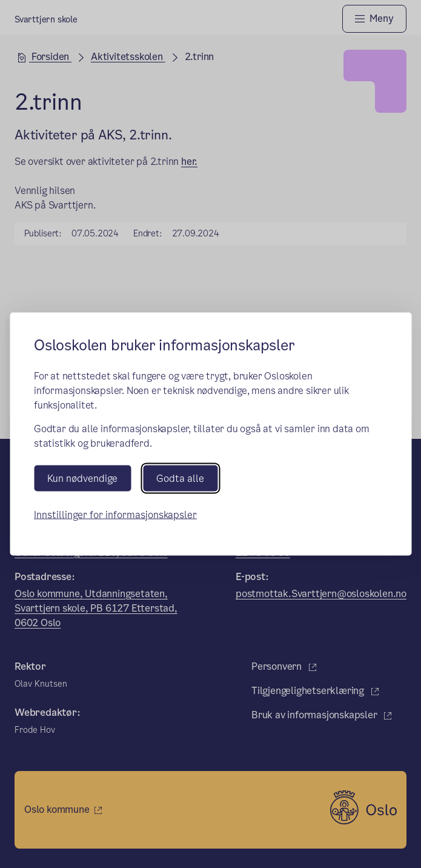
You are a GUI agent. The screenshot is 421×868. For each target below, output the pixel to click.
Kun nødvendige (82, 478)
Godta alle (180, 478)
